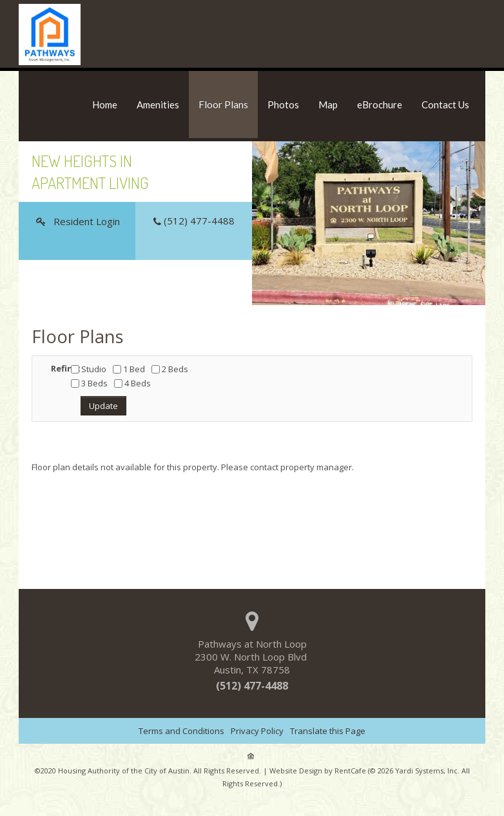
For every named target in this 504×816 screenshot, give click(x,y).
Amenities (158, 104)
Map (328, 104)
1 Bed (129, 369)
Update (103, 406)
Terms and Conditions (181, 731)
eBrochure (380, 104)
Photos (283, 104)
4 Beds (132, 383)
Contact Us (445, 104)
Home (105, 104)
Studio (89, 369)
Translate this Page (328, 731)
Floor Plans (223, 104)
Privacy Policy (257, 731)
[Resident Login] (77, 222)
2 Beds (170, 369)
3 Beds (89, 383)
